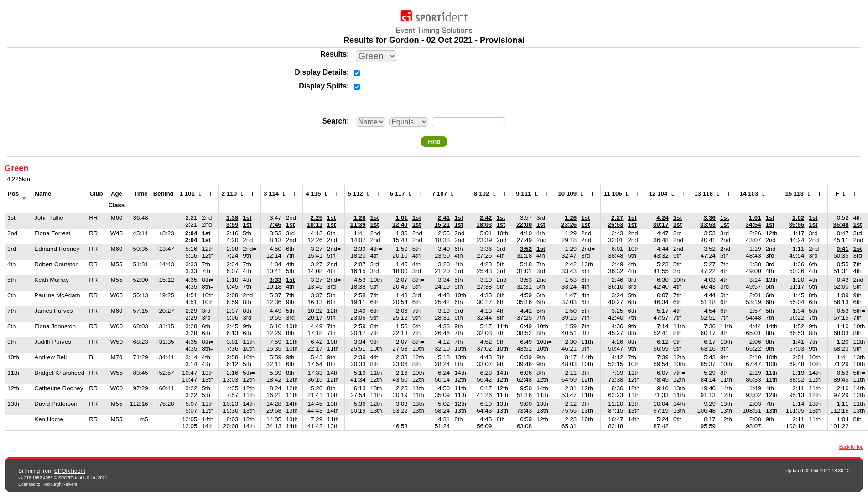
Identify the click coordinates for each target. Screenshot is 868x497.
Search (335, 121)
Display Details (321, 72)
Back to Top (851, 447)
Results (333, 54)
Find (434, 142)
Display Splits (323, 86)
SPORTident (70, 471)
